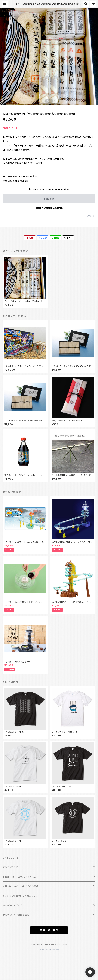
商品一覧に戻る (49, 930)
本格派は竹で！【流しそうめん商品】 (20, 877)
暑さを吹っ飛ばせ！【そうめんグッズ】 (21, 896)
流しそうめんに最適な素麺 (16, 915)
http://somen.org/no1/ (16, 181)
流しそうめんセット (12, 867)
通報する (91, 216)
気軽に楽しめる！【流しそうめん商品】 (21, 886)
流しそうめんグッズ (12, 905)
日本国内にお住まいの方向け (49, 208)
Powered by (49, 950)
